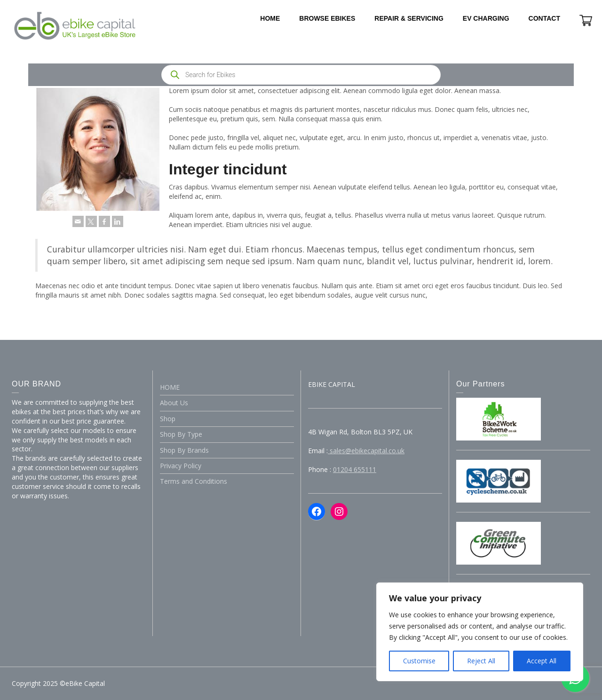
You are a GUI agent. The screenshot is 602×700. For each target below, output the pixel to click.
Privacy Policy (181, 466)
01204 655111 (355, 469)
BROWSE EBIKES (327, 18)
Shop (168, 419)
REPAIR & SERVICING (409, 18)
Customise (419, 661)
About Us (174, 403)
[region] (480, 632)
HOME (270, 18)
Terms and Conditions (194, 481)
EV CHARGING (486, 18)
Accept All (542, 661)
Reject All (481, 661)
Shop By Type (181, 434)
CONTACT (544, 18)
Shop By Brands (184, 450)
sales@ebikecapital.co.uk (366, 451)
